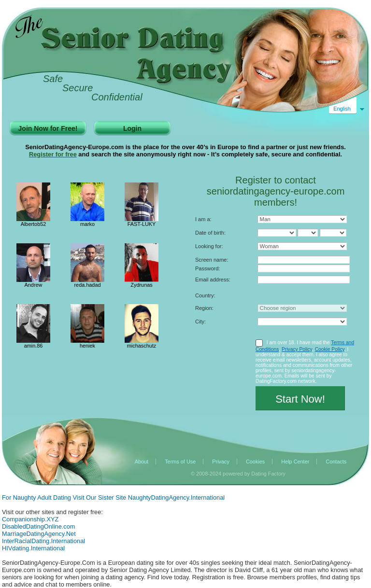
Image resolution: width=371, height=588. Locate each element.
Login (132, 128)
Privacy (221, 462)
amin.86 (34, 346)
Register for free (53, 154)
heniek (87, 346)
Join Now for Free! (48, 128)
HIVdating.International (33, 548)
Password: (207, 268)
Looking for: (209, 246)
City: (200, 322)
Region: (204, 308)
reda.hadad (87, 285)
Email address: (213, 280)
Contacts (336, 462)
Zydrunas (141, 285)
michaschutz (142, 346)
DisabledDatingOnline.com (39, 526)
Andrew (34, 285)
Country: (205, 295)
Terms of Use (180, 462)
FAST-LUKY (142, 224)
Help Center (295, 462)
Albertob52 (34, 224)
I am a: (203, 219)
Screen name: (212, 260)
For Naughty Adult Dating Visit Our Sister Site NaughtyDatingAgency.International (113, 497)
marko (87, 224)
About (142, 462)
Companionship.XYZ (30, 519)
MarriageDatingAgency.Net (39, 534)
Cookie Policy (330, 349)
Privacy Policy (297, 349)
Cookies (255, 462)
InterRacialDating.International (43, 541)
